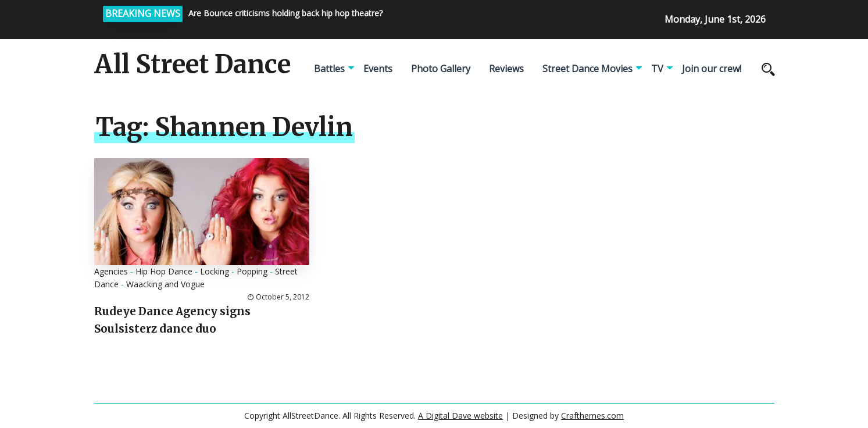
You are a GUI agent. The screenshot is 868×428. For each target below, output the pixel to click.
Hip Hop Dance (164, 271)
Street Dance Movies (587, 69)
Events (378, 69)
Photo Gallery (441, 69)
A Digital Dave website (460, 415)
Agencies (111, 271)
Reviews (506, 69)
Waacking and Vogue (165, 284)
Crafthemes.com (592, 415)
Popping (252, 271)
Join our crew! (712, 69)
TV (657, 69)
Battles (329, 69)
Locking (215, 271)
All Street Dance (192, 65)
